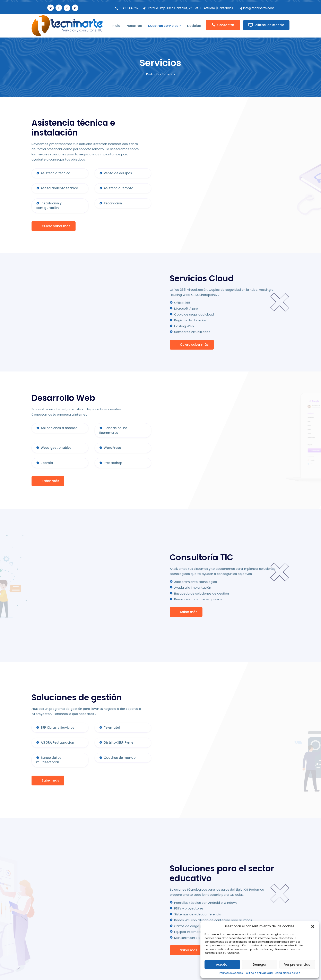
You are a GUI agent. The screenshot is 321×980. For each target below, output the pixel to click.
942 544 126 (129, 8)
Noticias (194, 26)
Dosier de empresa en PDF (148, 936)
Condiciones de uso (287, 973)
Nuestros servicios (163, 26)
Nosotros (134, 26)
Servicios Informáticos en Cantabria (185, 973)
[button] (313, 926)
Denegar (260, 965)
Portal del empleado (144, 944)
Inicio (116, 26)
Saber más (48, 480)
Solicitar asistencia (266, 25)
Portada (152, 74)
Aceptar (222, 965)
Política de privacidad (259, 973)
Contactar (223, 25)
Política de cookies (231, 973)
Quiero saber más (54, 226)
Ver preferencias (297, 965)
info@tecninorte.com (259, 8)
